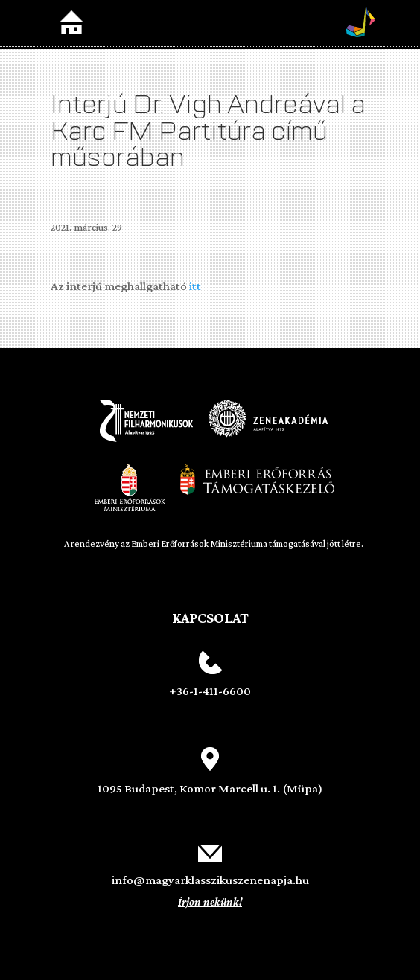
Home (71, 22)
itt (195, 286)
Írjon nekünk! (210, 902)
